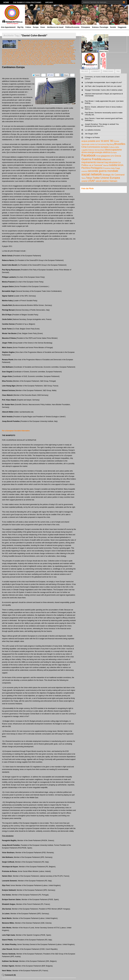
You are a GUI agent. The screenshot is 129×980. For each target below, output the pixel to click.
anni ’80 (109, 141)
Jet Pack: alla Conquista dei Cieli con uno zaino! (103, 86)
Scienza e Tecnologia (100, 27)
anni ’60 (100, 141)
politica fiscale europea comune (27, 58)
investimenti (10, 52)
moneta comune (24, 56)
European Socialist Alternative (11, 50)
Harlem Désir (56, 51)
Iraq (106, 162)
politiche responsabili (43, 58)
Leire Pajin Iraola (48, 54)
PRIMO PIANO (108, 71)
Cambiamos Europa (13, 67)
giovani (13, 51)
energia (91, 152)
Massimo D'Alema (53, 55)
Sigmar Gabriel (60, 60)
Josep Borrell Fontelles (63, 52)
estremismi (59, 48)
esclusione (52, 48)
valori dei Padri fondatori (60, 63)
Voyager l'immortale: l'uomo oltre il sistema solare (104, 90)
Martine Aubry (43, 55)
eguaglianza (49, 47)
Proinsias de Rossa (8, 59)
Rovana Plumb (30, 60)
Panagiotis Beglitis (63, 56)
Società (113, 27)
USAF (91, 181)
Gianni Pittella (6, 51)
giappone (105, 156)
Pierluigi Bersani (12, 58)
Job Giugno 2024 (91, 134)
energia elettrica (103, 152)
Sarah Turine (42, 60)
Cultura (28, 27)
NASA (121, 165)
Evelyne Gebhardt (35, 50)
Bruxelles (120, 144)
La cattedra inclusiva (93, 130)
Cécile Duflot (56, 42)
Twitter (96, 178)
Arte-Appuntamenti (8, 27)
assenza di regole (43, 40)
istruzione (30, 52)
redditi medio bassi (55, 59)
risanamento (6, 60)
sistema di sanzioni (13, 62)
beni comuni (64, 40)
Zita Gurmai (32, 65)
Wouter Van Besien (22, 65)
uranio (84, 181)
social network (92, 174)
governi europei (36, 51)
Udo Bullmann (38, 63)
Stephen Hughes (46, 62)
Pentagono (97, 168)
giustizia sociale (20, 51)
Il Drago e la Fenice (92, 137)
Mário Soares (26, 55)
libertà (106, 165)
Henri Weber (64, 51)
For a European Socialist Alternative (16, 431)
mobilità (113, 165)
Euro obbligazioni (68, 48)
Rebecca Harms (33, 59)
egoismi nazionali (39, 47)
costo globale (57, 43)
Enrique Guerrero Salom (41, 48)
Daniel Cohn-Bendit (28, 44)
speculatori (29, 62)
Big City (20, 27)
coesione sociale (35, 43)
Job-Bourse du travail (55, 27)
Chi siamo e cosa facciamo (27, 2)
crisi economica (66, 43)
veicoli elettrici (102, 181)
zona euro (38, 65)
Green (43, 27)
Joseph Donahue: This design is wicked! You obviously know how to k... (102, 125)
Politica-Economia (72, 27)
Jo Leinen (46, 52)
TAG (118, 71)
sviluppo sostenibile (8, 63)
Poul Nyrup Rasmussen (57, 58)
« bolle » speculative (48, 65)
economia (21, 47)
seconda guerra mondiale (103, 171)
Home (6, 2)
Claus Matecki (25, 43)
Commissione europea (98, 147)
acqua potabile (88, 141)
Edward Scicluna (29, 47)
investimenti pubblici (20, 52)
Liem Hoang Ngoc (7, 55)
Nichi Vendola (43, 56)
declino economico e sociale (60, 44)
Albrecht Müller (26, 40)
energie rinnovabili (28, 48)
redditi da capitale (43, 59)
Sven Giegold (55, 62)
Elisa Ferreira (64, 47)
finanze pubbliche (59, 50)
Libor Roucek (69, 54)
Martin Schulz (35, 55)
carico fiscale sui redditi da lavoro (31, 42)
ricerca (63, 59)
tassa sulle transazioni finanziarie (24, 63)
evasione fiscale (25, 50)
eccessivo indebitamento (63, 46)
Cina (84, 147)
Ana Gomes (34, 40)
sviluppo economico (65, 62)
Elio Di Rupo (56, 47)
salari (36, 60)
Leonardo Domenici (59, 54)
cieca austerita (64, 42)
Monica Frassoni (34, 56)
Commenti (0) (10, 975)
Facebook (88, 155)
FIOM (98, 156)
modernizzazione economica (10, 56)
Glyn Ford (28, 51)
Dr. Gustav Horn (51, 46)
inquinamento (89, 162)
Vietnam (113, 181)
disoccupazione (30, 46)
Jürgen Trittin (9, 54)
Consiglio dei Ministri (46, 43)
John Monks (52, 52)
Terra (83, 178)
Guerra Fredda (91, 159)
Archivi (49, 2)
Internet (100, 162)
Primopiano (86, 27)
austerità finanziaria (54, 40)
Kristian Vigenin (31, 54)
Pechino (86, 168)
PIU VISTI (85, 71)
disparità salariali (41, 46)
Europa (36, 27)
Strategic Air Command (113, 175)
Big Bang (110, 144)
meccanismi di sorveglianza (67, 55)
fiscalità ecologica (70, 50)
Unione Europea (48, 63)
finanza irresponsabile (47, 50)
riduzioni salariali (70, 59)
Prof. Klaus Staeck (69, 58)
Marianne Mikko (17, 55)
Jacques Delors (37, 52)
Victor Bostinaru (11, 65)
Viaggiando (122, 27)
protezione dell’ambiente (21, 59)
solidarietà (22, 62)
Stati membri (37, 62)
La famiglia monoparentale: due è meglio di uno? (103, 82)
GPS (112, 156)
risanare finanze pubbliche (17, 60)
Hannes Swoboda (47, 51)
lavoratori (39, 54)
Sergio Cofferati (51, 60)
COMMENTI (95, 71)
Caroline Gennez (47, 42)
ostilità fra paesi (52, 56)
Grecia (118, 156)
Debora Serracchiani (96, 150)
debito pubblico (47, 44)
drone (84, 152)
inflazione (106, 159)
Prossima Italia (109, 168)
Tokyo (89, 178)
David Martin (38, 44)
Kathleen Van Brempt (20, 54)
